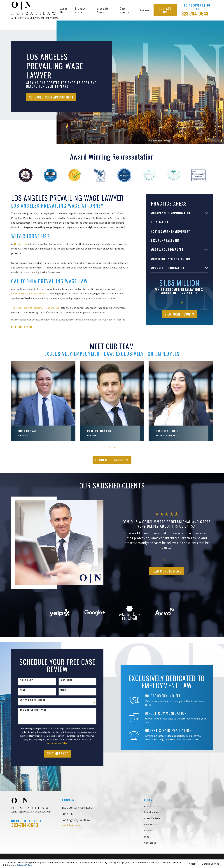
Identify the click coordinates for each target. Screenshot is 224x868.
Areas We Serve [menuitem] (103, 10)
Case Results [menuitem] (124, 10)
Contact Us (165, 10)
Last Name (62, 680)
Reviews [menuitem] (145, 10)
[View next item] (182, 302)
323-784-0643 (195, 14)
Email (59, 690)
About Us (149, 806)
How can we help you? (29, 710)
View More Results (179, 314)
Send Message (53, 754)
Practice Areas (152, 812)
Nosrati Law (21, 244)
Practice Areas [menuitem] (80, 10)
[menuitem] (177, 213)
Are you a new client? (29, 700)
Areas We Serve (152, 818)
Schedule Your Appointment (51, 97)
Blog (147, 837)
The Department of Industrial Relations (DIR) (36, 308)
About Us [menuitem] (64, 10)
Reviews (149, 830)
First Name (22, 680)
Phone (19, 690)
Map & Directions (71, 825)
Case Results (151, 824)
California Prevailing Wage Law (28, 293)
